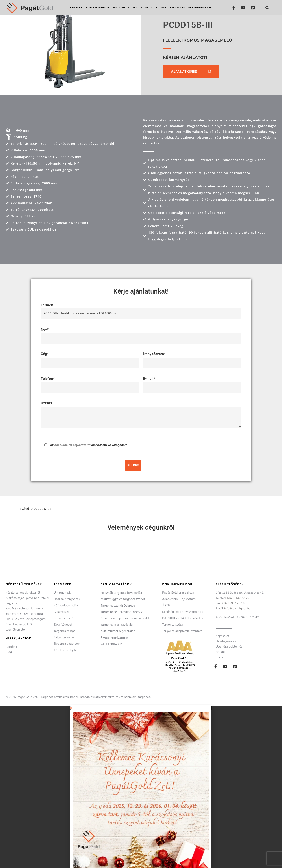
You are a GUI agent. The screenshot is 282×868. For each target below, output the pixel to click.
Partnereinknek (200, 8)
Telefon (48, 379)
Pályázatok (121, 8)
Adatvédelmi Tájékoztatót (72, 445)
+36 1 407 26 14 (233, 603)
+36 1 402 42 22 (238, 598)
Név (45, 329)
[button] (267, 8)
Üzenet (46, 403)
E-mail (149, 379)
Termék (141, 309)
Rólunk (161, 8)
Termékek (75, 8)
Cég (45, 354)
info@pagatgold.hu (237, 608)
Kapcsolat (177, 8)
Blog (149, 8)
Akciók (137, 8)
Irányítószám (154, 354)
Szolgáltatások (97, 8)
